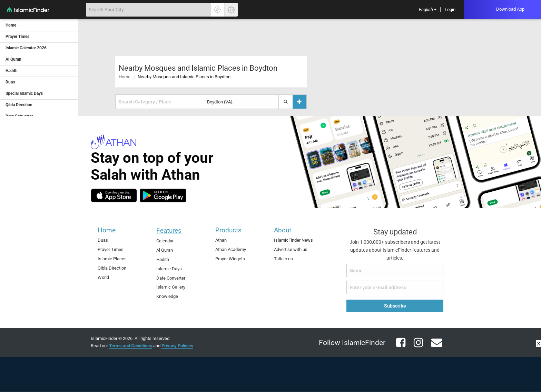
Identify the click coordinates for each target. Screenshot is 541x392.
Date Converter (171, 278)
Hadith (163, 259)
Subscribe (395, 306)
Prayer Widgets (230, 259)
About (283, 230)
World (103, 277)
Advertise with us (291, 249)
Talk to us (283, 259)
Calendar (165, 241)
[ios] (114, 195)
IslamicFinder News (293, 240)
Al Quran (165, 250)
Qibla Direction (112, 268)
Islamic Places (112, 259)
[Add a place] (299, 102)
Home (125, 77)
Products (228, 230)
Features (169, 230)
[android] (163, 195)
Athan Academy (231, 249)
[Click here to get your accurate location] (217, 10)
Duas (103, 240)
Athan (221, 240)
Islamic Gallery (171, 287)
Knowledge (167, 296)
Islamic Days (169, 269)
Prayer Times (111, 249)
